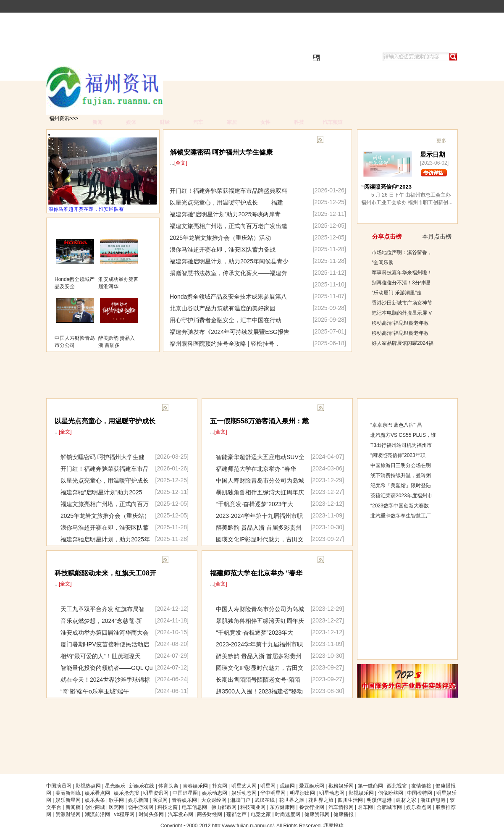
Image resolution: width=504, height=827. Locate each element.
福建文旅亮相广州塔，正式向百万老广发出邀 (228, 226)
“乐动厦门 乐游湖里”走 (397, 293)
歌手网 (116, 800)
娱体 (131, 122)
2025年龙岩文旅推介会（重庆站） (105, 516)
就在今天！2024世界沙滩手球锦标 (105, 680)
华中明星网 (273, 793)
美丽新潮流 (68, 793)
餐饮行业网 (312, 807)
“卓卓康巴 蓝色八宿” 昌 (396, 425)
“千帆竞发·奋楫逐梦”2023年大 (255, 504)
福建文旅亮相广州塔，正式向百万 (105, 504)
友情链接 (421, 786)
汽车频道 (333, 122)
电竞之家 (261, 814)
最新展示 (66, 408)
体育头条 (168, 786)
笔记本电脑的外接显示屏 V (402, 313)
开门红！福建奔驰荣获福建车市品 (105, 469)
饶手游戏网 (141, 807)
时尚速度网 (288, 814)
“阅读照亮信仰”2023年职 (398, 455)
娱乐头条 (95, 800)
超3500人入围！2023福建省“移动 (259, 691)
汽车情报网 (341, 807)
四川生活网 (350, 800)
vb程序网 (124, 814)
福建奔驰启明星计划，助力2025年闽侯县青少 (229, 261)
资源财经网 (68, 814)
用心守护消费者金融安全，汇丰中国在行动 (226, 320)
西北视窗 (397, 786)
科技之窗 (168, 807)
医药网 (116, 807)
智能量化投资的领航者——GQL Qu (107, 668)
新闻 (97, 122)
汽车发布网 (181, 814)
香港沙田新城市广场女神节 (402, 303)
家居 (232, 122)
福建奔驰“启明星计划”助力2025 (101, 492)
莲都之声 (236, 814)
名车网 (365, 807)
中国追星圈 (185, 793)
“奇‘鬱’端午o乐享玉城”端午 (95, 691)
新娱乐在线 (142, 786)
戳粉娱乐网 (341, 786)
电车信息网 (194, 807)
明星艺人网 (244, 786)
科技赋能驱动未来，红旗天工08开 (105, 573)
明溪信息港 (379, 800)
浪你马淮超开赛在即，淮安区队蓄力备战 (223, 249)
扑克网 (220, 786)
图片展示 (66, 228)
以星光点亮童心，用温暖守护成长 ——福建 (226, 202)
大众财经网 (214, 800)
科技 (299, 122)
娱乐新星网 (68, 800)
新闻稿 (73, 807)
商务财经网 (210, 814)
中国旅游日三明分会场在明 (401, 465)
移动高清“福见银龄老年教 (400, 323)
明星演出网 (302, 793)
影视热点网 (88, 786)
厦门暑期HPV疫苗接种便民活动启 (105, 644)
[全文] (65, 432)
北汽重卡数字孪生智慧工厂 (401, 516)
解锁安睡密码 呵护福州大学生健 (102, 457)
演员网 (160, 800)
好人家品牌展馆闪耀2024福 (403, 343)
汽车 (198, 122)
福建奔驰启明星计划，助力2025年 (105, 539)
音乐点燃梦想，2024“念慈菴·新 (101, 621)
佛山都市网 (224, 807)
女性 (265, 122)
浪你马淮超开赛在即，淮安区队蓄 (86, 209)
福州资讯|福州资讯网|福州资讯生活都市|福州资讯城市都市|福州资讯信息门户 (144, 58)
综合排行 (377, 407)
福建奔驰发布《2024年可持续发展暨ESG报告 (230, 332)
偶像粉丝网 (391, 793)
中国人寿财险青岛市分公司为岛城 (260, 480)
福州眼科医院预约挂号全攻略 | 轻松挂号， (225, 344)
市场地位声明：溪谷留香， (402, 252)
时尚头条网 (151, 814)
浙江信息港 (433, 800)
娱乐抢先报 (126, 793)
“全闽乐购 (383, 263)
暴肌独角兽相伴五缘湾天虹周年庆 (260, 492)
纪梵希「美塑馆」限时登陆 (401, 486)
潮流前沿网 (97, 814)
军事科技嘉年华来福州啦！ (402, 273)
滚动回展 (221, 560)
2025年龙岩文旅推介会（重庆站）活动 (220, 238)
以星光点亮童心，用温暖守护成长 (105, 421)
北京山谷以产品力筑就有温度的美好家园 (223, 308)
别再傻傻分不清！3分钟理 (401, 283)
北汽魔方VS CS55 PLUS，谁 (403, 435)
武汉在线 (265, 800)
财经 (165, 122)
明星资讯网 (156, 793)
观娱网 (287, 786)
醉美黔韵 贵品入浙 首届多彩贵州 (259, 528)
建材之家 (406, 800)
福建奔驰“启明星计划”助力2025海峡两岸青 (225, 214)
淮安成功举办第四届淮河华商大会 (105, 633)
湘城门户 (240, 800)
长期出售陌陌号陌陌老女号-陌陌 (258, 680)
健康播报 (344, 814)
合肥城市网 (389, 807)
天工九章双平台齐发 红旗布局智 (102, 609)
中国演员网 (59, 786)
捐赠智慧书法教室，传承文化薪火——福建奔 (228, 273)
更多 (177, 409)
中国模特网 (420, 793)
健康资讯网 (317, 814)
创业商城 (95, 807)
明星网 (268, 786)
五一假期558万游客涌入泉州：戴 (259, 421)
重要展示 (66, 560)
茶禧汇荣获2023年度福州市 (401, 496)
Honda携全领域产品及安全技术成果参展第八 (228, 297)
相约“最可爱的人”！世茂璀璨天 (101, 656)
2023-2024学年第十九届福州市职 (259, 516)
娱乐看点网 (97, 793)
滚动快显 (221, 408)
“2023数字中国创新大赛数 (400, 506)
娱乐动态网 (215, 793)
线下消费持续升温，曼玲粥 (401, 475)
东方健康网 (282, 807)
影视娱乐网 (361, 793)
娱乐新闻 (138, 800)
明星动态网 (332, 793)
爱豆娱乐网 (312, 786)
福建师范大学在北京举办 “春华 (256, 469)
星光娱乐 (115, 786)
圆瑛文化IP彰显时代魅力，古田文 (260, 539)
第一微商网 (370, 786)
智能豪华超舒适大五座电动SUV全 (260, 457)
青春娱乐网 (195, 786)
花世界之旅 (291, 800)
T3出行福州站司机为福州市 (401, 445)
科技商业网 (253, 807)
